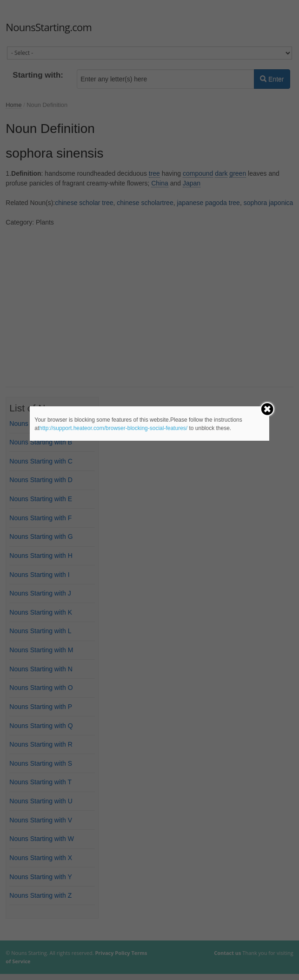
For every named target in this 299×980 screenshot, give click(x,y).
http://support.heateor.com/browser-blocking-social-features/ (113, 428)
